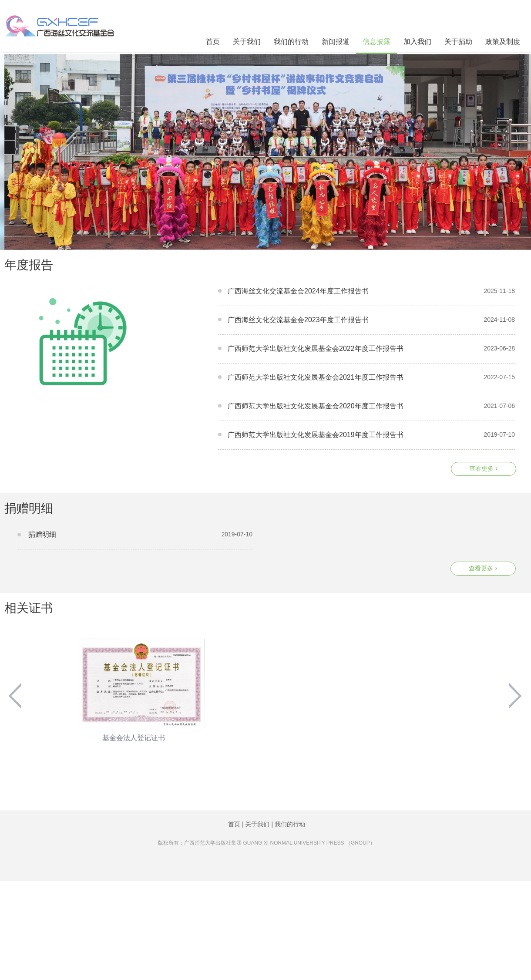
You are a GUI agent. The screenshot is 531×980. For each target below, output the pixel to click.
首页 (213, 42)
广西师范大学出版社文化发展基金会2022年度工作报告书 (316, 349)
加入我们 (417, 42)
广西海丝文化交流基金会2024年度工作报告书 (298, 291)
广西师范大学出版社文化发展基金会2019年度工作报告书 (316, 435)
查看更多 (483, 468)
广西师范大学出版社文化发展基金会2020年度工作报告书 (316, 406)
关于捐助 (458, 42)
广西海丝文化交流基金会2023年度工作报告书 (298, 320)
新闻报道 (336, 42)
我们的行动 (291, 42)
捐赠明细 (42, 534)
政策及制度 (503, 42)
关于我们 (247, 42)
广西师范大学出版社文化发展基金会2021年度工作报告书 (316, 377)
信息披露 (376, 42)
